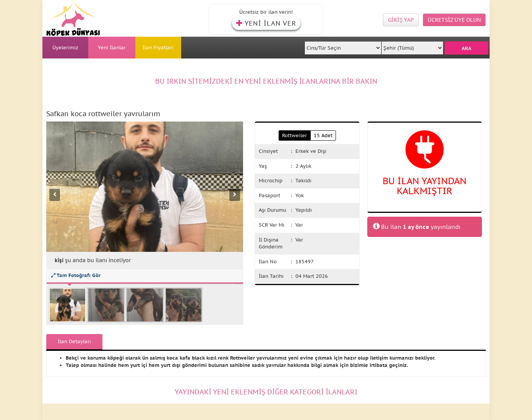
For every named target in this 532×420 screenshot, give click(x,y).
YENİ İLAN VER (266, 23)
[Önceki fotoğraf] (55, 195)
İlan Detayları (74, 341)
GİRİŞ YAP (401, 20)
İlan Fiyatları (158, 48)
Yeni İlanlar (112, 48)
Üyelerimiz (65, 48)
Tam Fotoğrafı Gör (76, 275)
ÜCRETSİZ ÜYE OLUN (454, 20)
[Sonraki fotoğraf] (235, 195)
